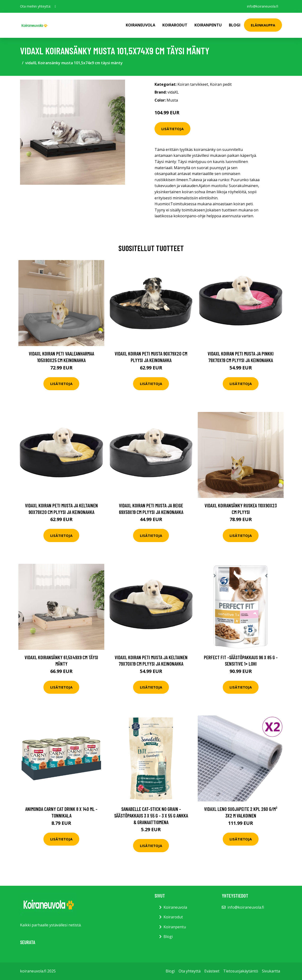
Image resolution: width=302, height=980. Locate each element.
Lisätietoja (172, 129)
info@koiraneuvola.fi (263, 6)
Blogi (235, 25)
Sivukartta (271, 971)
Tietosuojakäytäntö (241, 971)
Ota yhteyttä (190, 971)
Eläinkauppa (263, 25)
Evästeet (212, 971)
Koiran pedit (221, 84)
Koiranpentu (208, 25)
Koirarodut (175, 25)
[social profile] (55, 6)
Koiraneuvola (141, 25)
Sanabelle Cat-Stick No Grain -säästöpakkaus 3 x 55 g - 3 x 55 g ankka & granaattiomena (151, 815)
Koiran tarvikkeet (193, 84)
